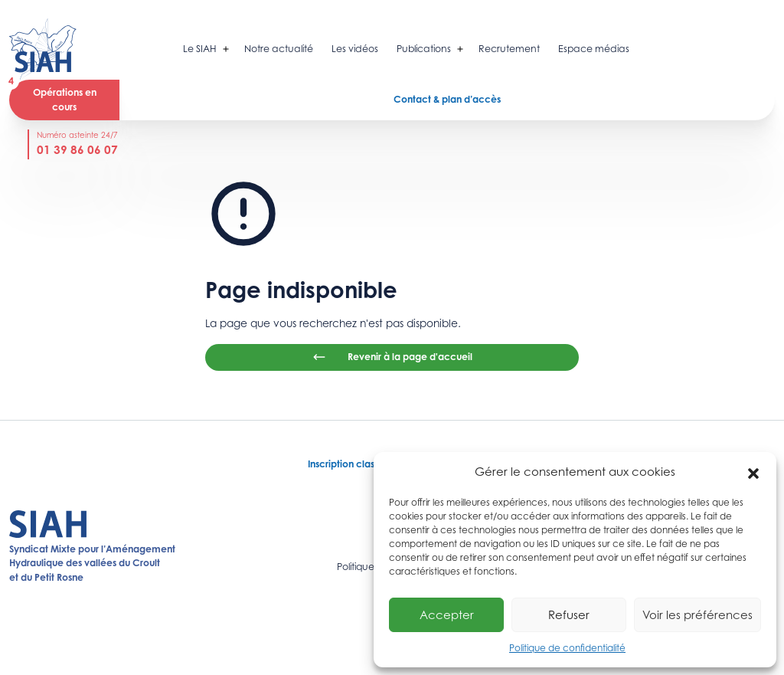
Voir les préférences (697, 615)
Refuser (569, 615)
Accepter (447, 615)
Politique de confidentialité (567, 648)
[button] (753, 472)
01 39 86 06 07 (77, 150)
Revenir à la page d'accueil (392, 357)
